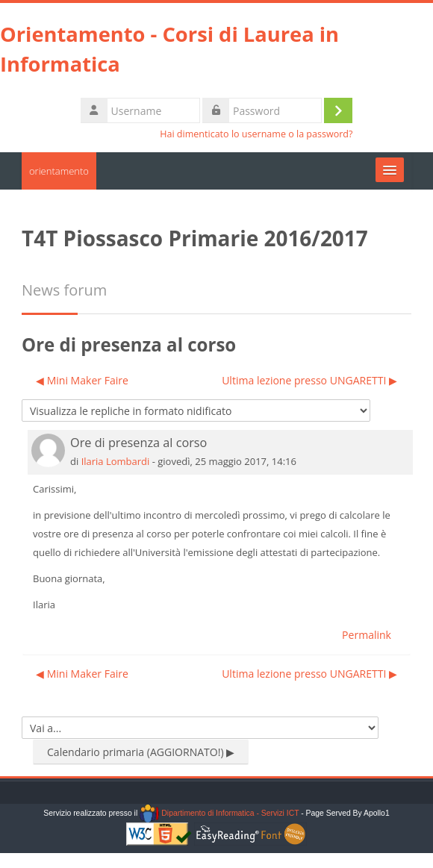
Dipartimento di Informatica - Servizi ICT (219, 813)
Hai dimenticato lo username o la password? (256, 134)
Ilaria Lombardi (116, 461)
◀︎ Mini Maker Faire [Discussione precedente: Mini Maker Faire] (82, 380)
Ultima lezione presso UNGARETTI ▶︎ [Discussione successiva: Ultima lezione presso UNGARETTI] (309, 380)
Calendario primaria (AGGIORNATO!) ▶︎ (141, 752)
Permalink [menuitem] (367, 635)
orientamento (59, 171)
